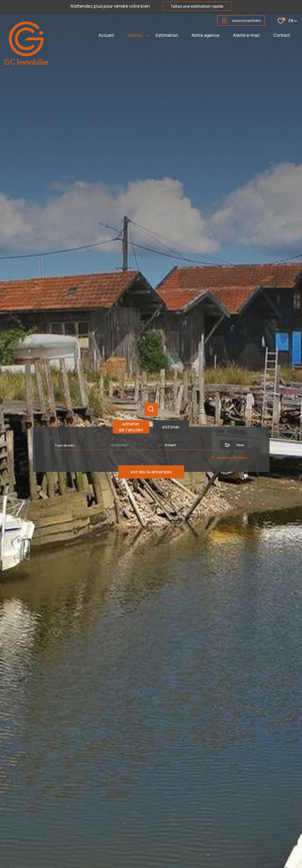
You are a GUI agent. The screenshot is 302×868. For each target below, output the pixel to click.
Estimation (167, 35)
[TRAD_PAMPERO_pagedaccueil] (26, 63)
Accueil (106, 35)
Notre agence (206, 35)
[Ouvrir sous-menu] (148, 35)
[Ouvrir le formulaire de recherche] (234, 445)
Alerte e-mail (246, 35)
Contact (282, 35)
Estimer (171, 427)
